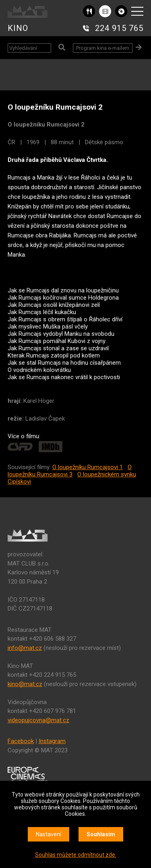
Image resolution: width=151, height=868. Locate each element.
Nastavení (49, 834)
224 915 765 (119, 28)
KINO (18, 28)
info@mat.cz (25, 648)
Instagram (52, 741)
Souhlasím (101, 834)
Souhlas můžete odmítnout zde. (76, 855)
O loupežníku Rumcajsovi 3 (70, 471)
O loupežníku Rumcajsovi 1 (88, 467)
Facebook (21, 741)
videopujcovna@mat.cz (38, 720)
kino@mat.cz (25, 684)
